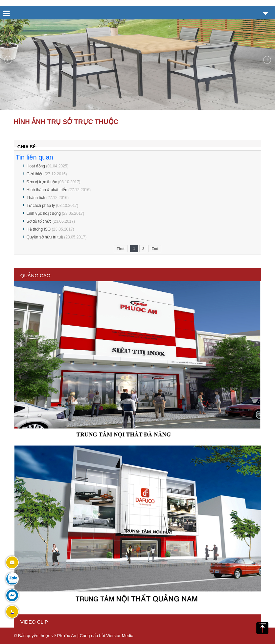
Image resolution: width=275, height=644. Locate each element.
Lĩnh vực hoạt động (44, 213)
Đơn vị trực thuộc (42, 182)
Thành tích (36, 198)
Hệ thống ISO (39, 229)
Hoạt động (36, 166)
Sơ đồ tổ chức (39, 221)
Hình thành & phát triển (47, 190)
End (155, 249)
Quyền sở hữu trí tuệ (45, 237)
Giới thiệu (35, 174)
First (121, 249)
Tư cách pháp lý (41, 206)
